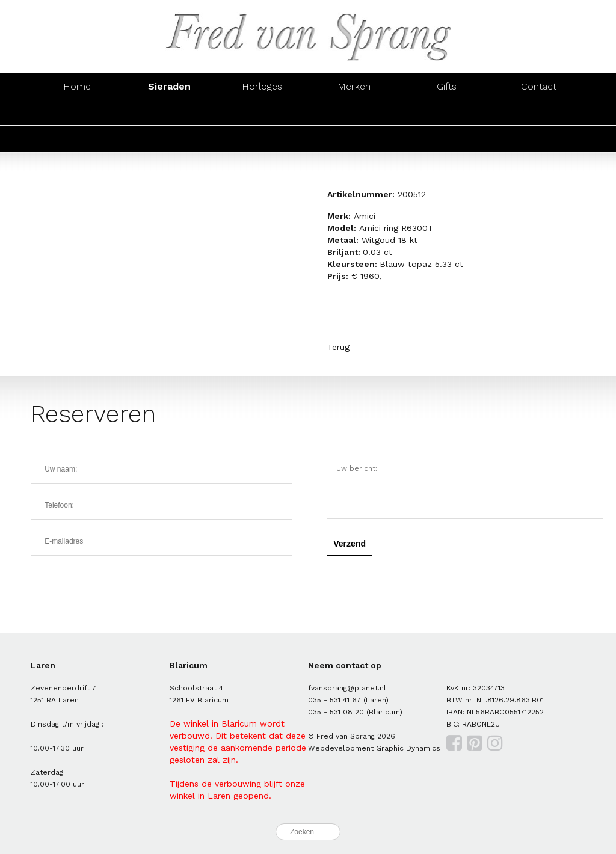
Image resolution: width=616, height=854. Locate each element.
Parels (262, 139)
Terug (338, 347)
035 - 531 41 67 (334, 700)
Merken (354, 86)
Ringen (77, 112)
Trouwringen (354, 139)
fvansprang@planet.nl (347, 688)
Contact (539, 86)
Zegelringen (446, 139)
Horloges (262, 86)
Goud (77, 139)
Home (77, 86)
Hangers (446, 112)
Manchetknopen (539, 112)
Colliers (354, 112)
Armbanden (262, 112)
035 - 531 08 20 (336, 712)
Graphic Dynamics (408, 748)
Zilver (170, 139)
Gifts (447, 86)
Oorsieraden (170, 112)
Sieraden (169, 86)
